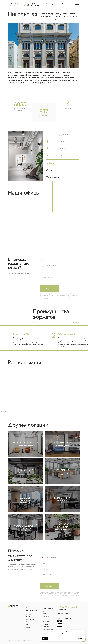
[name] (60, 260)
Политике (50, 634)
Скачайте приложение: (64, 618)
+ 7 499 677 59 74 (13, 3)
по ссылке (45, 299)
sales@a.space (61, 609)
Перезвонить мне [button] (13, 5)
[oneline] (60, 272)
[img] (62, 527)
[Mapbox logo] (4, 412)
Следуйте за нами (63, 613)
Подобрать (50, 289)
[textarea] (60, 280)
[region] (44, 391)
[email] (59, 563)
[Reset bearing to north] (86, 374)
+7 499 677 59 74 (67, 607)
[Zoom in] (86, 370)
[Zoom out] (86, 372)
